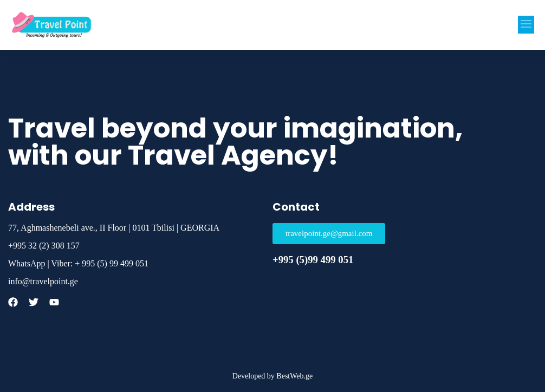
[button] (526, 25)
